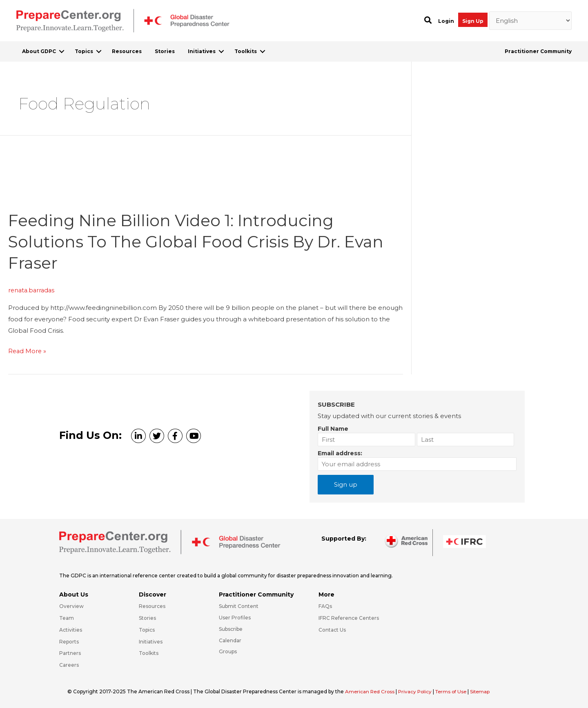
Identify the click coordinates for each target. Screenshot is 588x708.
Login (446, 21)
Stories (165, 51)
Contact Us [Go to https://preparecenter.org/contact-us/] (332, 629)
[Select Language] (531, 21)
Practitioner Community (538, 51)
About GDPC (39, 51)
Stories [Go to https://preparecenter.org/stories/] (147, 618)
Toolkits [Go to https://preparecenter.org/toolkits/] (149, 653)
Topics (84, 51)
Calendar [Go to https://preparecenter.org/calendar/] (230, 640)
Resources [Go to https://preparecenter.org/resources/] (152, 606)
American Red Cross (371, 691)
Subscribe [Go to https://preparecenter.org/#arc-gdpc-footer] (231, 629)
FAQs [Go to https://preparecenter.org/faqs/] (325, 606)
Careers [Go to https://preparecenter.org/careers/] (69, 665)
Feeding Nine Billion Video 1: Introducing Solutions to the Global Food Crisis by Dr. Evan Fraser (199, 241)
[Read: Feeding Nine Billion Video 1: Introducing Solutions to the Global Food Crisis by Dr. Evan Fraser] (69, 195)
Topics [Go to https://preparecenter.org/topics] (147, 629)
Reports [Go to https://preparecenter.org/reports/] (69, 641)
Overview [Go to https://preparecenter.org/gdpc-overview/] (71, 606)
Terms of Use (455, 691)
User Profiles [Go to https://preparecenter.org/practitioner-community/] (235, 617)
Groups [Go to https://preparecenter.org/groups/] (228, 651)
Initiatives (202, 51)
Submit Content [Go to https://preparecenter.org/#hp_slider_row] (239, 606)
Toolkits (246, 51)
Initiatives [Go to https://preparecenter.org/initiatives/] (151, 641)
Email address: (340, 453)
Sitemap (485, 691)
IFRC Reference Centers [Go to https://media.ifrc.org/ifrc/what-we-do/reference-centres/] (349, 618)
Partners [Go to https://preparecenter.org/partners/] (70, 653)
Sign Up (473, 21)
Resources (127, 51)
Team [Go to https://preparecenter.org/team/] (67, 618)
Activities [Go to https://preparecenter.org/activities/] (71, 629)
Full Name (333, 428)
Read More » (28, 351)
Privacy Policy (418, 691)
